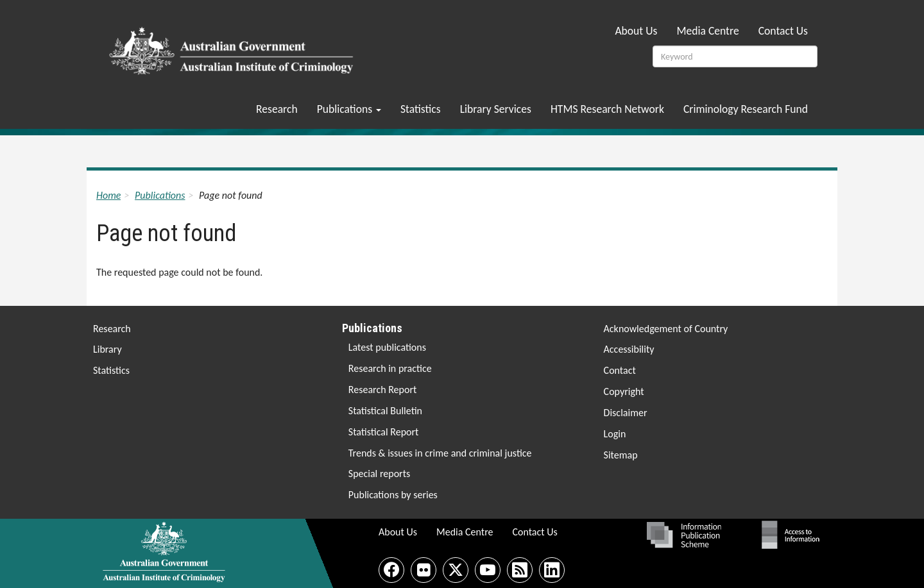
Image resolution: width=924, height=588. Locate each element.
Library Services (496, 109)
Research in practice (390, 368)
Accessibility (629, 349)
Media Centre (707, 31)
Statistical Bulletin (385, 411)
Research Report (383, 390)
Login (615, 434)
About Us (636, 31)
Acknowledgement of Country (666, 329)
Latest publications (387, 347)
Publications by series (393, 495)
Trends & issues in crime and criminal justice (440, 453)
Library (107, 349)
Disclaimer (626, 413)
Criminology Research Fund (746, 109)
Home (108, 195)
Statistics (421, 109)
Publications (349, 109)
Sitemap (621, 455)
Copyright (624, 391)
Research (277, 109)
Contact (620, 370)
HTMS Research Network (607, 109)
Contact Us (783, 31)
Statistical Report (384, 432)
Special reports (379, 474)
